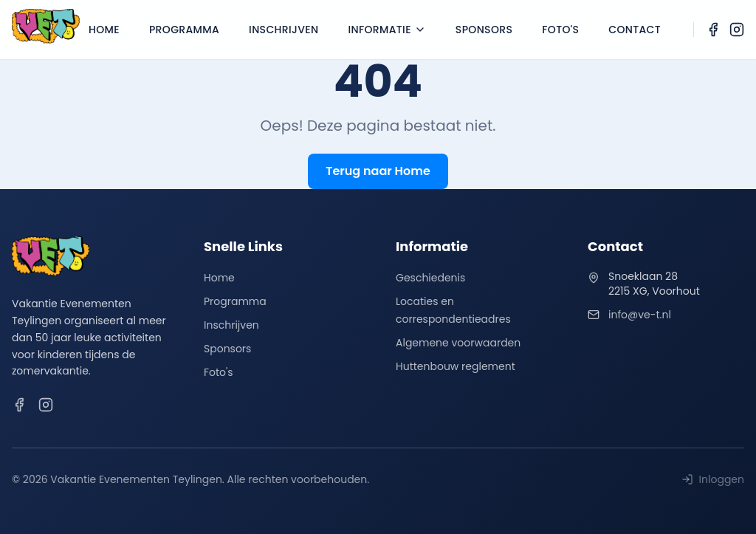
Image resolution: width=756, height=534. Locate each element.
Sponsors (484, 30)
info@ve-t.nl (640, 315)
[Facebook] (713, 30)
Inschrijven (283, 30)
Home (104, 30)
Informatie (386, 30)
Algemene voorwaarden (458, 343)
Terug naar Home (378, 171)
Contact (635, 30)
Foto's (560, 30)
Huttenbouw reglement (456, 366)
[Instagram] (737, 30)
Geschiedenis (430, 278)
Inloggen (713, 479)
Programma (184, 30)
